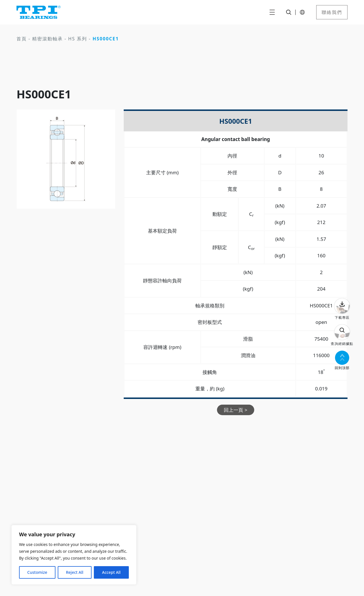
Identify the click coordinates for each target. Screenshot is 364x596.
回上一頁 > (235, 410)
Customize (37, 572)
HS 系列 (78, 39)
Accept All (111, 572)
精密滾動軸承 (47, 39)
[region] (74, 555)
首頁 (22, 39)
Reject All (75, 572)
